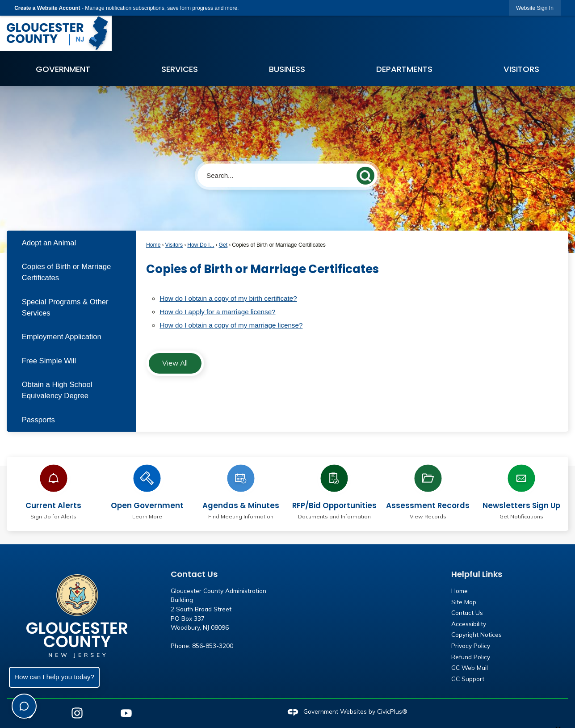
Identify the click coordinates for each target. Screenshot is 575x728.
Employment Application (62, 337)
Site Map (464, 602)
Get (223, 245)
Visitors (174, 245)
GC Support (468, 679)
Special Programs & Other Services (65, 307)
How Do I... (201, 245)
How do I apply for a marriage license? (217, 312)
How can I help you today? (54, 677)
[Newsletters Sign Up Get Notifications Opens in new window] (521, 490)
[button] (367, 174)
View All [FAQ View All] (175, 363)
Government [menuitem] (63, 69)
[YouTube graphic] (126, 713)
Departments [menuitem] (404, 69)
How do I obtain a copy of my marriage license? (231, 325)
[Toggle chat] (24, 706)
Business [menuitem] (287, 69)
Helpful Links (477, 574)
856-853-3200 (213, 646)
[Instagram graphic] (77, 713)
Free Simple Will (49, 361)
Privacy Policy (471, 646)
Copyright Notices (476, 634)
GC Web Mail (470, 667)
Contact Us (467, 612)
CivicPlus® (392, 711)
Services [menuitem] (180, 69)
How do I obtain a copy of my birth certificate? (228, 298)
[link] (535, 8)
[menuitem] (71, 242)
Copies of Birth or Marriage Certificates (67, 272)
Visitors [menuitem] (521, 69)
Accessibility (469, 624)
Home (153, 245)
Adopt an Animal (49, 243)
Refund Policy (471, 657)
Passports (38, 420)
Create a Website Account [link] (47, 8)
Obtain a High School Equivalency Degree (57, 390)
